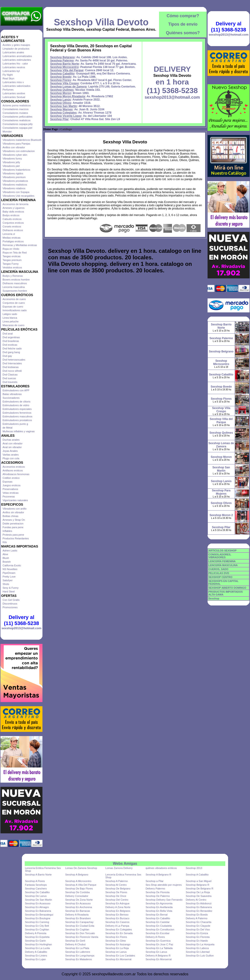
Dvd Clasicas (10, 375)
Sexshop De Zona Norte (79, 900)
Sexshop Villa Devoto (101, 22)
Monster (7, 132)
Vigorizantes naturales (15, 500)
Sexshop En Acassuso (38, 903)
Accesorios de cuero (14, 299)
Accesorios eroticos (14, 467)
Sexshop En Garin (35, 941)
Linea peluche (11, 321)
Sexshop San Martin (64, 106)
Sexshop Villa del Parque (67, 70)
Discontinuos (10, 604)
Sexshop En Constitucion (160, 929)
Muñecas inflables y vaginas (19, 431)
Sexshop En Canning (37, 922)
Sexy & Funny (10, 588)
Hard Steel (9, 591)
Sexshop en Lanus (116, 952)
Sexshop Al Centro (116, 885)
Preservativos (10, 489)
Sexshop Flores (61, 80)
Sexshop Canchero (36, 889)
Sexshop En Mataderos (78, 959)
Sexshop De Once (116, 896)
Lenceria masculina (14, 287)
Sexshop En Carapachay (79, 922)
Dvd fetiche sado (12, 348)
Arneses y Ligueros (14, 208)
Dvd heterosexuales (14, 360)
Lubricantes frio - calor (15, 64)
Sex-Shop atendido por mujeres (164, 885)
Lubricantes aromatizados (17, 56)
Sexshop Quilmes (62, 90)
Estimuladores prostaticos (17, 420)
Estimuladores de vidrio (16, 405)
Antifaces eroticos (13, 470)
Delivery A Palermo (197, 918)
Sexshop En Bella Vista (159, 911)
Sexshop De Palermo (158, 896)
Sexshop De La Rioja (198, 892)
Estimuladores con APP (16, 390)
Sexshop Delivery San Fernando (164, 900)
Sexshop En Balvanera (199, 907)
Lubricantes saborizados (16, 86)
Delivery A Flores (155, 937)
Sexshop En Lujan (35, 959)
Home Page (51, 129)
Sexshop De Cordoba (77, 892)
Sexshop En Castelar (158, 922)
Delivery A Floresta (36, 933)
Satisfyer (8, 580)
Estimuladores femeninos (17, 413)
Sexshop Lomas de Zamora (68, 87)
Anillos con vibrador (14, 147)
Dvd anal (8, 334)
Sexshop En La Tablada (159, 948)
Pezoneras (9, 497)
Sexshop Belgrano (62, 57)
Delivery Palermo (155, 889)
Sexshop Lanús (61, 100)
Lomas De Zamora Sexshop (81, 868)
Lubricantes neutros (14, 67)
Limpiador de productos (16, 49)
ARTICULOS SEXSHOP (222, 551)
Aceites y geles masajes (16, 45)
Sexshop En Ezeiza (197, 933)
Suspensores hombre (15, 291)
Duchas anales (11, 440)
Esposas (7, 482)
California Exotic (12, 565)
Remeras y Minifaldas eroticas (20, 245)
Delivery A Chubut (75, 944)
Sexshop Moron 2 (221, 515)
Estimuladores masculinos (17, 416)
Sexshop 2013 (194, 868)
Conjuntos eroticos (13, 223)
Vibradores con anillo (15, 509)
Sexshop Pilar (59, 119)
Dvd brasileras (11, 341)
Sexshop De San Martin (38, 900)
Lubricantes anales (13, 52)
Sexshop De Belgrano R (200, 889)
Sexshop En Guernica (158, 941)
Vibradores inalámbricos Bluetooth (22, 140)
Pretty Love (9, 577)
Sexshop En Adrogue (117, 903)
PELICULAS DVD (219, 573)
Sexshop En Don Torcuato (80, 933)
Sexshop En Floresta (198, 937)
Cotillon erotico (11, 478)
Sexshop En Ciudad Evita (80, 926)
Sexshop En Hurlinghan (38, 944)
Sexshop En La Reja (117, 948)
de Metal (7, 428)
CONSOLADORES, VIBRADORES (220, 556)
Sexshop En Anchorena (78, 907)
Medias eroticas (12, 238)
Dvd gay (7, 356)
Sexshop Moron (61, 93)
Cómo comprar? (183, 16)
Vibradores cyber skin (15, 155)
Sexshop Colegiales (63, 113)
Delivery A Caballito (36, 952)
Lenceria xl (9, 234)
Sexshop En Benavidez (199, 911)
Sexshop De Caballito (37, 892)
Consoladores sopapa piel (17, 128)
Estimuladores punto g (15, 424)
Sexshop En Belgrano (118, 911)
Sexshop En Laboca (197, 948)
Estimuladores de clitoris (16, 402)
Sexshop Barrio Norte (64, 64)
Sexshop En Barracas (77, 911)
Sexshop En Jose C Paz (159, 944)
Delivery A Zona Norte (118, 907)
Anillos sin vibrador (13, 512)
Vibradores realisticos (15, 185)
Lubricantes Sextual (14, 97)
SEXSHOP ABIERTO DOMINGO (227, 588)
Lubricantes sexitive (14, 93)
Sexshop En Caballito (158, 918)
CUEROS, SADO (218, 569)
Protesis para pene (13, 535)
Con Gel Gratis (11, 600)
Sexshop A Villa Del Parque (81, 885)
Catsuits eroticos (12, 219)
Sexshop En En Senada (119, 933)
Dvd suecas (9, 378)
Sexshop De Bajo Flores (79, 889)
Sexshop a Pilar (155, 881)
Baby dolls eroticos (13, 212)
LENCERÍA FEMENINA (222, 561)
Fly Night (8, 75)
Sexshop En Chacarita (199, 922)
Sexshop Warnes (61, 109)
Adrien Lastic (10, 551)
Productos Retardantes (16, 538)
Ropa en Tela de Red (15, 253)
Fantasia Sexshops (36, 885)
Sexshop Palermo (62, 61)
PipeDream (9, 573)
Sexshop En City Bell (37, 926)
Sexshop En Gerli (75, 941)
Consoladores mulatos (15, 113)
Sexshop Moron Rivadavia (68, 96)
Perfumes (8, 90)
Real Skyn (8, 78)
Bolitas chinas (10, 516)
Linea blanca (10, 318)
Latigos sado (10, 314)
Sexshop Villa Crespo (64, 83)
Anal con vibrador (13, 443)
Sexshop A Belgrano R (158, 875)
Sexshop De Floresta (158, 892)
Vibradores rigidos (13, 173)
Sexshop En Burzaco (117, 918)
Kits (5, 542)
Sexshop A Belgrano (77, 875)
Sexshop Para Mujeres (221, 492)
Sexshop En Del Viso (198, 929)
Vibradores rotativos (14, 188)
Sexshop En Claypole (198, 926)
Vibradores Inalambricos (16, 170)
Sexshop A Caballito (197, 875)
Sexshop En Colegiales (119, 929)
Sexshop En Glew (116, 941)
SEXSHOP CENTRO (220, 577)
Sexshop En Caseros (117, 922)
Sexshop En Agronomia (159, 903)
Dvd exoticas (10, 345)
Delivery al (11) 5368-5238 (21, 620)
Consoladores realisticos (17, 120)
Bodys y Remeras (13, 276)
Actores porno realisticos (17, 105)
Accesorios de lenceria (16, 204)
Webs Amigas (125, 863)
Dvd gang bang (11, 352)
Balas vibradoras (12, 394)
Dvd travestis (10, 382)
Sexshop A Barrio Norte (38, 875)
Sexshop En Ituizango (118, 944)
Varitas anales (11, 455)
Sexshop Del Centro (117, 900)
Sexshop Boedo (61, 77)
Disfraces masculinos (15, 283)
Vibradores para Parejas (16, 144)
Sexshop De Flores (116, 892)
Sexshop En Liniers (36, 956)
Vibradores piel (11, 166)
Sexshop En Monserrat (118, 959)
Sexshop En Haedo (197, 941)
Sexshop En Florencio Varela (82, 937)
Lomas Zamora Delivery (119, 868)
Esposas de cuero (13, 307)
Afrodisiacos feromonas (16, 474)
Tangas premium (12, 260)
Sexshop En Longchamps (80, 956)
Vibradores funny (12, 159)
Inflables (7, 531)
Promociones (10, 607)
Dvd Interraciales (12, 363)
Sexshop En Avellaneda (159, 907)
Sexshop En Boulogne (38, 918)
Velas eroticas (10, 493)
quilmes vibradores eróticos (161, 868)
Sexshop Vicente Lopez (66, 116)
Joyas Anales (10, 451)
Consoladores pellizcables (17, 117)
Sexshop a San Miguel (199, 881)
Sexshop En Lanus (156, 952)
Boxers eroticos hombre (16, 280)
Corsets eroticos (12, 226)
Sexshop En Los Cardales (120, 956)
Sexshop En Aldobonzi (199, 903)
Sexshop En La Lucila (37, 948)
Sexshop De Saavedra (199, 896)
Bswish (7, 562)
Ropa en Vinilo (11, 249)
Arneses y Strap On (14, 520)
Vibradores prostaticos (15, 181)
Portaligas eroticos (13, 241)
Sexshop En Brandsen (78, 918)
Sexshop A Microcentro (78, 881)
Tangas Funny (11, 264)
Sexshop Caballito (62, 74)
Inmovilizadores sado (15, 310)
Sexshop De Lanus (36, 896)
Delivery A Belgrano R (158, 956)
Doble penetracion (13, 524)
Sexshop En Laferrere (78, 952)
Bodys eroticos (11, 215)
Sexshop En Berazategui (39, 915)
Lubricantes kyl (11, 71)
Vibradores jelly (11, 162)
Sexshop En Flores (116, 937)
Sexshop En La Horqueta (200, 944)
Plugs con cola (11, 458)
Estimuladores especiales (17, 409)
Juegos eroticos (12, 485)
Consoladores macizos (16, 109)
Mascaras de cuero (14, 325)
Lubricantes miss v (13, 82)
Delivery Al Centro (196, 900)
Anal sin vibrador (12, 447)
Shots (6, 584)
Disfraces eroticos (13, 230)
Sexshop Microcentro (64, 67)
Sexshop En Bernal (156, 915)
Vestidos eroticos (12, 267)
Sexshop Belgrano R (198, 885)
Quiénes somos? (183, 33)
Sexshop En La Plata (77, 948)
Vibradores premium (14, 177)
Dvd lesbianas (11, 367)
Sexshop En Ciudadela (159, 926)
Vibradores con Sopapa (16, 192)
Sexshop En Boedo (197, 915)
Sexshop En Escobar (158, 933)
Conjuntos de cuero (14, 303)
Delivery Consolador (77, 896)
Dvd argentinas (11, 337)
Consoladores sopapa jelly (18, 124)
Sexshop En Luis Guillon (200, 956)
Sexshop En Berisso (117, 915)
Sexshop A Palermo (117, 881)
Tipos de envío (183, 24)
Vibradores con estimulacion (19, 151)
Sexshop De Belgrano (118, 889)
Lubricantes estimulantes (17, 60)
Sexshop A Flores (35, 881)
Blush (6, 558)
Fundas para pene (13, 527)
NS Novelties (10, 569)
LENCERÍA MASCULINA (223, 565)
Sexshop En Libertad (198, 952)
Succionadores (11, 398)
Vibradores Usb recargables (18, 196)
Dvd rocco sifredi (12, 371)
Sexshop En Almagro (37, 907)
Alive (5, 554)
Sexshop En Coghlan (37, 929)
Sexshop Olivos (61, 103)
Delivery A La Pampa (117, 926)
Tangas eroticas (12, 256)
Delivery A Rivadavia (77, 915)
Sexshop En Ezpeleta (37, 937)
